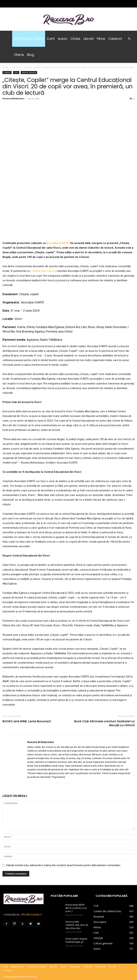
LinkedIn (88, 967)
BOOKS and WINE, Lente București (27, 721)
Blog (31, 55)
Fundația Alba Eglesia (43, 271)
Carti (51, 39)
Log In (64, 967)
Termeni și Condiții (37, 967)
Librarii (89, 39)
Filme (101, 39)
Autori (63, 39)
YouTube (8, 970)
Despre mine (17, 967)
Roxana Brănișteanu (13, 99)
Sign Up (53, 967)
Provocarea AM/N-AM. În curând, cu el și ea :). (76, 908)
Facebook (100, 967)
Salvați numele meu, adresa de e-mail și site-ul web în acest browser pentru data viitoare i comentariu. (64, 865)
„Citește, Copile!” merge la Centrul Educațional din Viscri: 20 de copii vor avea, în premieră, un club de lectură (68, 86)
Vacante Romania (29, 72)
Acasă (6, 67)
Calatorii (115, 39)
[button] (129, 39)
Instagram (75, 967)
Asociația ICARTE (58, 243)
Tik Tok (112, 967)
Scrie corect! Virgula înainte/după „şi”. (76, 940)
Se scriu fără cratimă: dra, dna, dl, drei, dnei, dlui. (77, 925)
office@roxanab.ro (31, 914)
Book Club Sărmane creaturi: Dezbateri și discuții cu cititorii (104, 723)
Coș (6, 967)
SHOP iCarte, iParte (29, 39)
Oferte (19, 55)
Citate (75, 39)
